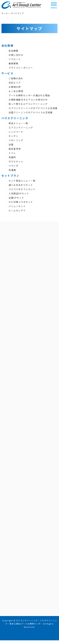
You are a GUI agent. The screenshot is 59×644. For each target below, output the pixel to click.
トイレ (12, 153)
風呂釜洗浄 (15, 149)
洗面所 (12, 157)
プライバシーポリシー (21, 68)
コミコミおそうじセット (22, 189)
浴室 (11, 144)
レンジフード (16, 132)
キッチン (13, 136)
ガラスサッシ (16, 161)
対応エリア (15, 83)
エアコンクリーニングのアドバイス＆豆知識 (33, 108)
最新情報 (13, 63)
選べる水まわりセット (21, 185)
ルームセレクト (17, 210)
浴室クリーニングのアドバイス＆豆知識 (31, 112)
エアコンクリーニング (21, 127)
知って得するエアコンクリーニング (28, 104)
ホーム (5, 13)
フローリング (16, 140)
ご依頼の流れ (16, 78)
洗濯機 (12, 170)
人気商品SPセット (19, 193)
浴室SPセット (16, 198)
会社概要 (13, 51)
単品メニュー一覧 (18, 123)
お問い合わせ (16, 55)
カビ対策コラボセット (21, 202)
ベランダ (13, 166)
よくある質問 (16, 91)
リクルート (15, 59)
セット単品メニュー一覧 (22, 181)
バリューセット (17, 206)
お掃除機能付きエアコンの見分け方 (28, 100)
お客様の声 (15, 87)
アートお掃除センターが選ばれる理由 (29, 95)
